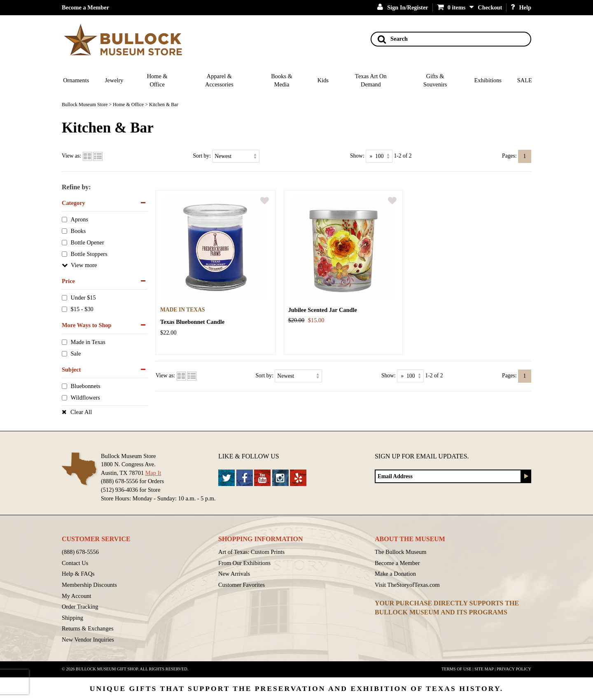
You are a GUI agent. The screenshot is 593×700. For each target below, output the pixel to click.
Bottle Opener (88, 243)
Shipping (72, 618)
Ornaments (76, 80)
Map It (153, 473)
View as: (71, 156)
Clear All (81, 412)
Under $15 (83, 298)
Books (78, 231)
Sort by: (202, 156)
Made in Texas (88, 342)
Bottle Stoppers (89, 254)
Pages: (509, 156)
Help (521, 7)
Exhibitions (488, 80)
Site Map (484, 669)
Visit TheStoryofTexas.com (407, 585)
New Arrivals (234, 574)
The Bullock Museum (401, 552)
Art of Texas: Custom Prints (251, 552)
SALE (525, 80)
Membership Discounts (89, 585)
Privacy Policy (514, 669)
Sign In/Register (403, 7)
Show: (357, 156)
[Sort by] (236, 156)
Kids (323, 80)
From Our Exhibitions (244, 563)
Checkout (490, 7)
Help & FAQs (78, 574)
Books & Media (282, 80)
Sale (76, 353)
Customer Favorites (242, 585)
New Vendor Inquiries (88, 640)
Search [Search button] (393, 39)
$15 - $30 (82, 309)
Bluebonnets (86, 386)
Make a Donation (395, 574)
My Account (77, 596)
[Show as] (379, 156)
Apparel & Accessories (219, 80)
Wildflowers (85, 398)
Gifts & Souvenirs (435, 80)
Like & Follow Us (249, 456)
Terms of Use (456, 669)
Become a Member (85, 7)
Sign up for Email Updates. (422, 456)
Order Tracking (80, 607)
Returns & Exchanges (88, 628)
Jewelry (114, 80)
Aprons (79, 220)
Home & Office (157, 80)
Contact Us (75, 563)
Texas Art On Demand (371, 80)
